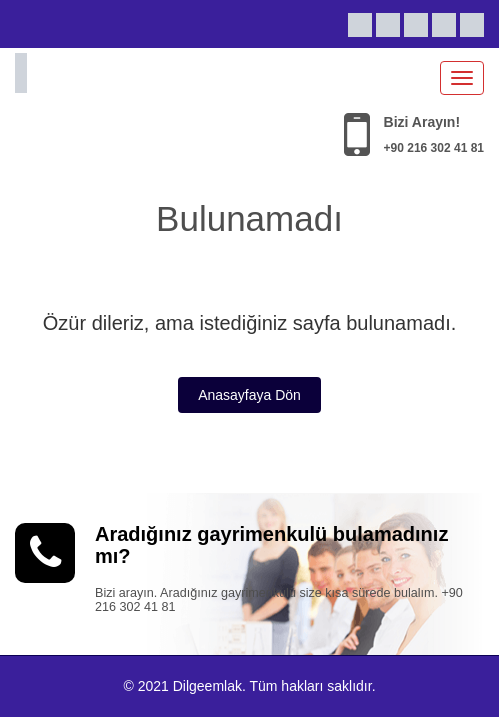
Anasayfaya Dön (249, 395)
